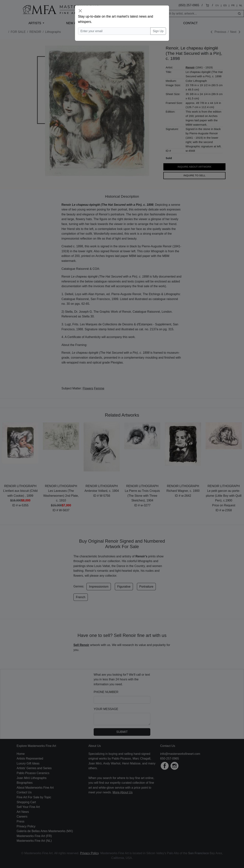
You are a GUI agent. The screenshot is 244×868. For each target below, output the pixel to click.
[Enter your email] (114, 31)
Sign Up (158, 31)
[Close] (80, 11)
